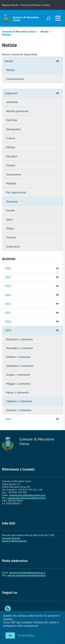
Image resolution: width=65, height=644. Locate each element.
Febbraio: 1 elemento (19, 401)
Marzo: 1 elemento (18, 392)
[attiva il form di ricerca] (48, 19)
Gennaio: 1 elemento (19, 410)
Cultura (11, 138)
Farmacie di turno (11, 538)
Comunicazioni (15, 79)
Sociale (11, 210)
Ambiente (12, 102)
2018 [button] (8, 419)
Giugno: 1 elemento (18, 375)
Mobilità (11, 183)
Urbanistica (13, 246)
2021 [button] (8, 313)
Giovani (11, 165)
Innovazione (14, 174)
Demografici (14, 129)
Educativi (12, 156)
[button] (57, 61)
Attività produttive (17, 111)
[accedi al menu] (58, 18)
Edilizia (11, 147)
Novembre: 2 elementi (20, 348)
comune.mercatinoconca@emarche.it (27, 498)
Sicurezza (12, 201)
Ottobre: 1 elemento (18, 357)
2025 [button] (8, 277)
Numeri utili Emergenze (14, 541)
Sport (10, 219)
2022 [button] (8, 304)
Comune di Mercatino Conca (26, 19)
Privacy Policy (26, 635)
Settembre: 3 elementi (20, 366)
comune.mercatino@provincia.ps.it (27, 495)
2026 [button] (8, 268)
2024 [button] (8, 286)
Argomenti (34, 93)
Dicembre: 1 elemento (20, 339)
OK (10, 636)
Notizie (6, 34)
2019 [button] (8, 330)
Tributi (10, 228)
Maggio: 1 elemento (18, 384)
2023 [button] (8, 295)
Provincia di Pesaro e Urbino (36, 5)
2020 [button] (8, 321)
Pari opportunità (16, 192)
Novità (45, 31)
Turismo (11, 237)
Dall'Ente (12, 120)
